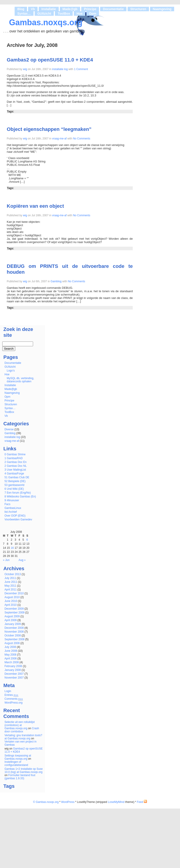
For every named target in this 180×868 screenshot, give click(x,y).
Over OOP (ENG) (15, 516)
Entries (11, 695)
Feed (142, 802)
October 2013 (13, 574)
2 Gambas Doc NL (16, 466)
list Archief (11, 512)
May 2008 (10, 655)
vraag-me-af (59, 139)
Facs (7, 504)
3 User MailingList (15, 470)
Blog (21, 9)
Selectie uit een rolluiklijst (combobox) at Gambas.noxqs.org (20, 725)
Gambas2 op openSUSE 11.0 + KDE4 (50, 60)
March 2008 (12, 662)
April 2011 (11, 590)
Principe (90, 9)
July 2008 (10, 647)
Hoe (79, 14)
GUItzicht (44, 14)
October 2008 (13, 636)
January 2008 (13, 670)
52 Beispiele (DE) (15, 481)
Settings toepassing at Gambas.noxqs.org (18, 757)
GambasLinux (13, 508)
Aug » (22, 560)
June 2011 (11, 582)
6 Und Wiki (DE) (14, 489)
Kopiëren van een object (35, 206)
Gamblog (56, 281)
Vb (33, 9)
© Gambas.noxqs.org (46, 802)
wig (25, 69)
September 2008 (15, 639)
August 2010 (12, 597)
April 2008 (11, 658)
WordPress (68, 802)
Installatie (49, 9)
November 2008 (14, 632)
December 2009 (14, 609)
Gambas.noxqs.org (46, 22)
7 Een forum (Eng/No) (18, 493)
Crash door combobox (22, 730)
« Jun (6, 560)
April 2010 (11, 605)
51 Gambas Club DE (17, 477)
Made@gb (70, 9)
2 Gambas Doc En (16, 462)
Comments (14, 699)
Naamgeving (162, 9)
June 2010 (11, 601)
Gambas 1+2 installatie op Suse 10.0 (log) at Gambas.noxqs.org (24, 770)
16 (12, 548)
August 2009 (12, 616)
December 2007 (14, 674)
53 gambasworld (14, 485)
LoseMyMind (116, 802)
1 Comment (81, 69)
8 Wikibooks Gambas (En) (20, 497)
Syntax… (24, 14)
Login (8, 691)
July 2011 (10, 578)
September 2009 (15, 613)
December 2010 (14, 593)
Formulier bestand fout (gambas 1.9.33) (20, 777)
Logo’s (11, 371)
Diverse (9, 429)
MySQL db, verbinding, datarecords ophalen (20, 380)
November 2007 (14, 678)
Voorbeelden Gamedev (18, 519)
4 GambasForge (14, 474)
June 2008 (11, 651)
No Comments (81, 139)
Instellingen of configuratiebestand (16, 763)
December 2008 (14, 628)
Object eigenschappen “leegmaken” (49, 129)
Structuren (138, 9)
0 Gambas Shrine (15, 454)
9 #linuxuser (12, 500)
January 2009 (13, 624)
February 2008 (13, 666)
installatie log (60, 69)
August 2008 (12, 643)
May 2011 (10, 586)
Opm (93, 14)
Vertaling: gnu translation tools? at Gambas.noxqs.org (23, 737)
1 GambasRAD (14, 458)
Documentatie (113, 9)
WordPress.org (13, 703)
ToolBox (64, 14)
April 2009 (11, 620)
